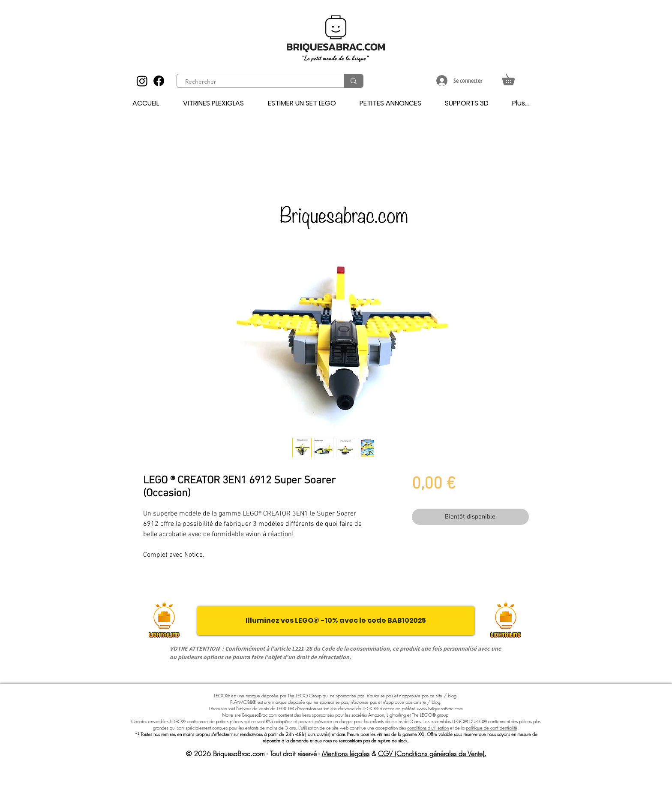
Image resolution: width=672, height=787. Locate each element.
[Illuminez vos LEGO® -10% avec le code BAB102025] (336, 621)
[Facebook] (159, 81)
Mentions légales (346, 754)
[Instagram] (142, 81)
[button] (514, 77)
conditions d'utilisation (428, 728)
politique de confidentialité (492, 728)
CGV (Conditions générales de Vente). (432, 754)
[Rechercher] (255, 82)
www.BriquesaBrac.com (440, 708)
